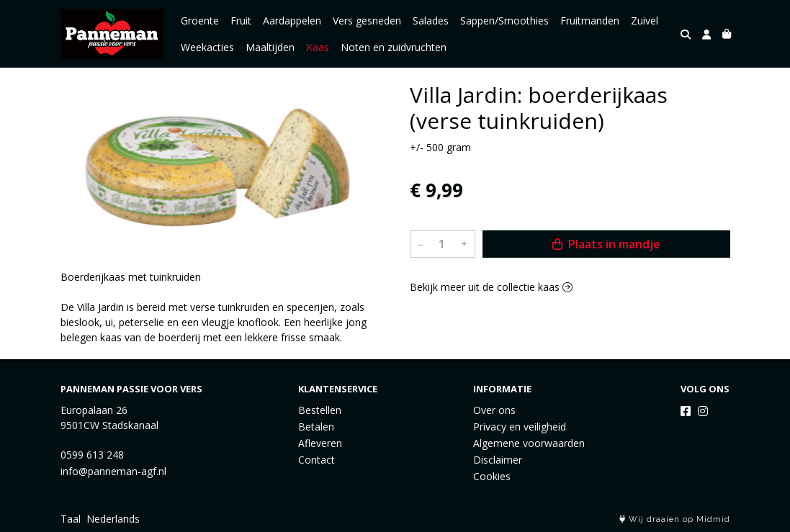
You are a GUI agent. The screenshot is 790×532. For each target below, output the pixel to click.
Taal (71, 519)
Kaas (318, 47)
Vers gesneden (367, 21)
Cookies (492, 476)
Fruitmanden (590, 21)
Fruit (241, 21)
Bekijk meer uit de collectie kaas (491, 287)
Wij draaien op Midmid (675, 519)
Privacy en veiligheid (520, 427)
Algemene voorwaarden (529, 443)
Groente (200, 21)
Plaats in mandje (606, 244)
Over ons (494, 410)
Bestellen (320, 410)
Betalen (316, 427)
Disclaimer (498, 460)
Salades (431, 21)
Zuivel (645, 21)
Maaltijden (270, 47)
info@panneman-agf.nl (113, 471)
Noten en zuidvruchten (394, 47)
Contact (317, 460)
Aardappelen (292, 21)
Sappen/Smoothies (504, 21)
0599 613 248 (92, 455)
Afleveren (320, 443)
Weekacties (207, 47)
